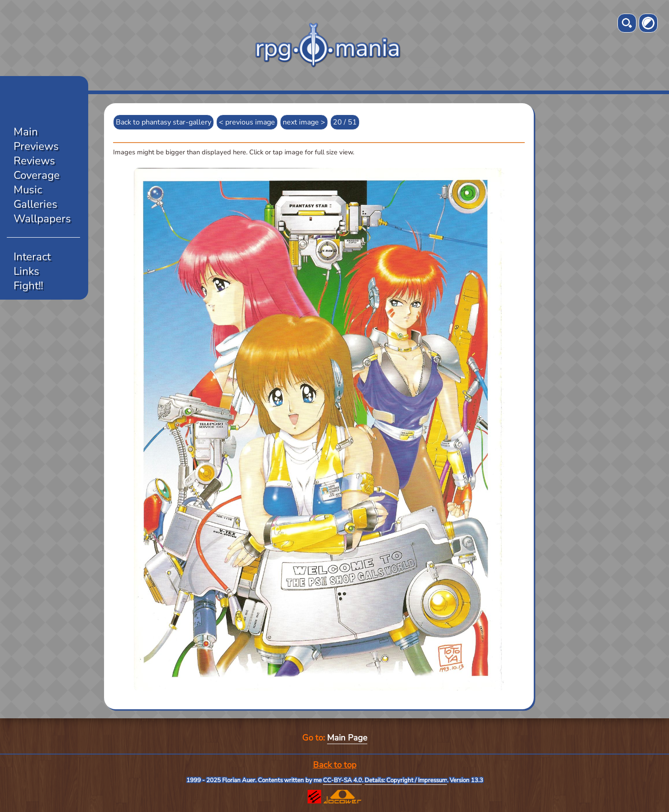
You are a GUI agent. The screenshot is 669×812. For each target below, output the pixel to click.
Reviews (34, 161)
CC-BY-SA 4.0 (342, 780)
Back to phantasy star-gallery (164, 122)
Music (28, 190)
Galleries (36, 204)
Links (26, 271)
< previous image (247, 122)
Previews (36, 146)
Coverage (37, 175)
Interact (32, 257)
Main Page (347, 738)
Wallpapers (42, 219)
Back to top (335, 765)
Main (26, 132)
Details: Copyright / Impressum (406, 780)
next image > (304, 122)
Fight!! (28, 286)
